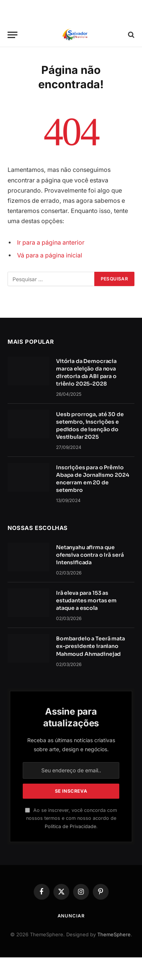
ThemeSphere (114, 934)
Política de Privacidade (70, 826)
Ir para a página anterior (51, 243)
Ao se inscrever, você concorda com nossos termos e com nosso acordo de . (71, 818)
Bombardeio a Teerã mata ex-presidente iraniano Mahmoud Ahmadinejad (91, 646)
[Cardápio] (12, 35)
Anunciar (71, 916)
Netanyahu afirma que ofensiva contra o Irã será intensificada (90, 555)
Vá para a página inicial (50, 255)
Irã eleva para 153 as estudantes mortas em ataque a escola (86, 600)
